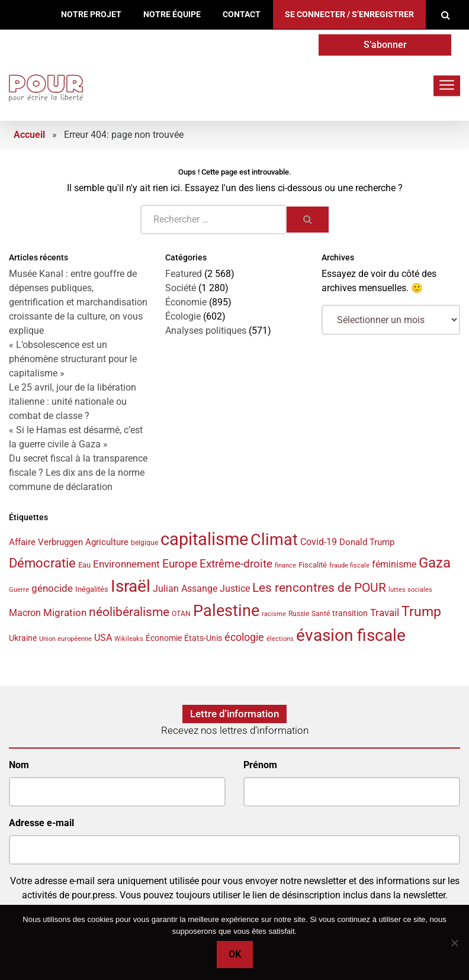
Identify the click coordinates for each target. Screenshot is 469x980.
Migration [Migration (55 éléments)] (65, 612)
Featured (184, 274)
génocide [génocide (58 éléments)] (52, 588)
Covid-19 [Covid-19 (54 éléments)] (319, 542)
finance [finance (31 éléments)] (285, 565)
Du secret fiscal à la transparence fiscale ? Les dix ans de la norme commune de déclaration (78, 473)
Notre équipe (172, 14)
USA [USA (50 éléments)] (103, 638)
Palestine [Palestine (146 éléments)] (226, 611)
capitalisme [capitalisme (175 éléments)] (204, 539)
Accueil (29, 135)
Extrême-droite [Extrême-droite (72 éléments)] (236, 564)
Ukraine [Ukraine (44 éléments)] (23, 638)
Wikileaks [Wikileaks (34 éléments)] (129, 639)
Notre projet (91, 14)
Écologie (183, 316)
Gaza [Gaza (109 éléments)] (435, 563)
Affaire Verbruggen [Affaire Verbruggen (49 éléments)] (46, 542)
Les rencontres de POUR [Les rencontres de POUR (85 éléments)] (319, 587)
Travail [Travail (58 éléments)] (385, 612)
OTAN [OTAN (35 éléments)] (181, 614)
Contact (242, 14)
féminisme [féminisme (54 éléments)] (394, 564)
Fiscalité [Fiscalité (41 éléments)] (313, 565)
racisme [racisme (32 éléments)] (274, 614)
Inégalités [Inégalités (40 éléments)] (92, 589)
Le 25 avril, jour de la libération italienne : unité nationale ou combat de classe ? (73, 402)
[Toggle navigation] (447, 86)
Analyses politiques (206, 331)
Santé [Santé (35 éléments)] (321, 614)
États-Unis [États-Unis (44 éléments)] (203, 638)
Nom (19, 765)
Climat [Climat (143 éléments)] (274, 540)
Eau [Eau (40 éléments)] (84, 565)
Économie (186, 302)
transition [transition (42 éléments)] (350, 613)
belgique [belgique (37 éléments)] (144, 542)
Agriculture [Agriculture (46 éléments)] (107, 542)
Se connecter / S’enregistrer (349, 14)
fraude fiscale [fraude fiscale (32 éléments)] (349, 565)
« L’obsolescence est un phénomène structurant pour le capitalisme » (73, 359)
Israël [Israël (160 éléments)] (131, 586)
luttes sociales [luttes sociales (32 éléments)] (410, 590)
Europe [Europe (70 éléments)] (180, 564)
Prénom (260, 765)
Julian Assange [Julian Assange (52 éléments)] (185, 589)
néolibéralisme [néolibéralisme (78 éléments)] (129, 612)
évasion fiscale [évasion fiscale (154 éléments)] (351, 635)
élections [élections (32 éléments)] (280, 639)
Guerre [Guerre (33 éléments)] (19, 590)
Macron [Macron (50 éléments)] (25, 613)
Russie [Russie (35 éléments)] (299, 614)
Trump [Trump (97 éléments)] (421, 612)
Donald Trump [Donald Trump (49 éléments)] (367, 542)
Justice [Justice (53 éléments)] (235, 589)
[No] (454, 943)
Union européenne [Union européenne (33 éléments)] (65, 639)
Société (181, 288)
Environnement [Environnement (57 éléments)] (126, 564)
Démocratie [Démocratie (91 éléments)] (42, 563)
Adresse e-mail (41, 823)
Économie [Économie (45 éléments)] (164, 638)
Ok (235, 954)
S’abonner (385, 45)
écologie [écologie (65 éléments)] (244, 637)
